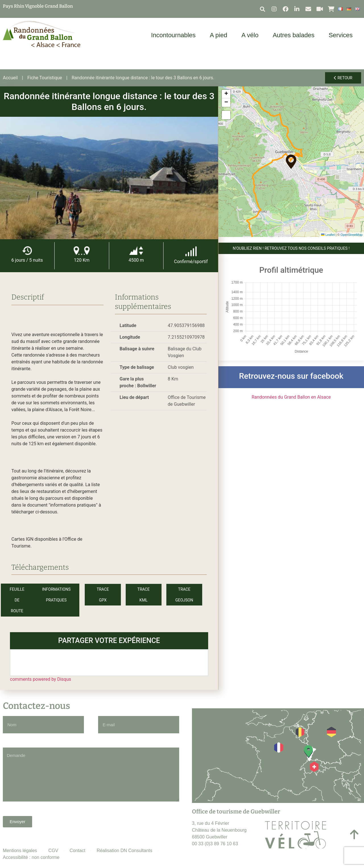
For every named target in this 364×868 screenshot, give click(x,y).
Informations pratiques (56, 595)
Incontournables (175, 35)
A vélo (251, 35)
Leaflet (328, 235)
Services (342, 35)
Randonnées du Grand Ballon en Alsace (291, 397)
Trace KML (143, 595)
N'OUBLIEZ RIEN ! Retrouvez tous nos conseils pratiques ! (291, 248)
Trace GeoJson (184, 595)
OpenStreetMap (351, 235)
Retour (343, 78)
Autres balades (295, 35)
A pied (220, 35)
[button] (262, 9)
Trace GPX (103, 595)
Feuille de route (17, 600)
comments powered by (41, 679)
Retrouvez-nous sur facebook (291, 376)
